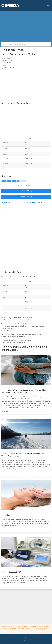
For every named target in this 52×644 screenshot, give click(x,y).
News (10, 44)
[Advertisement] (26, 26)
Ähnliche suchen (28, 203)
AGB (26, 637)
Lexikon (16, 44)
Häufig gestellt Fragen (10, 203)
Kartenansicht (26, 197)
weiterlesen (5, 411)
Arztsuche (23, 44)
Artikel (40, 203)
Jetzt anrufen (26, 191)
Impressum (26, 640)
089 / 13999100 (9, 68)
